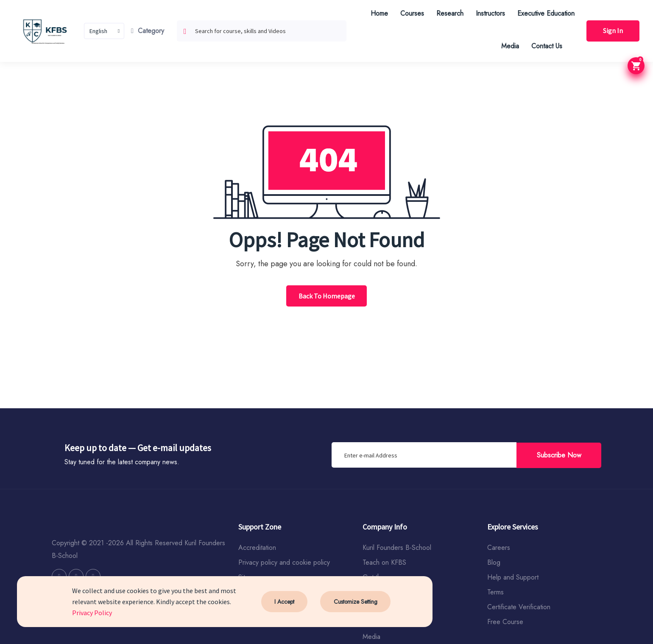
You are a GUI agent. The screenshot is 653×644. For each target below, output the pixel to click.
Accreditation (257, 548)
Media (509, 46)
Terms (495, 592)
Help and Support (513, 577)
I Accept (284, 602)
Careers (499, 548)
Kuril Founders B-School (397, 548)
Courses (411, 13)
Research (449, 13)
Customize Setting (355, 602)
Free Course (505, 622)
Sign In (613, 31)
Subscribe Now (559, 455)
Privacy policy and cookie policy (284, 562)
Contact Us (546, 46)
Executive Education (545, 13)
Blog (494, 562)
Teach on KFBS (384, 562)
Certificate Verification (519, 607)
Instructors (490, 13)
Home (378, 13)
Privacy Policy (92, 613)
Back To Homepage (327, 296)
